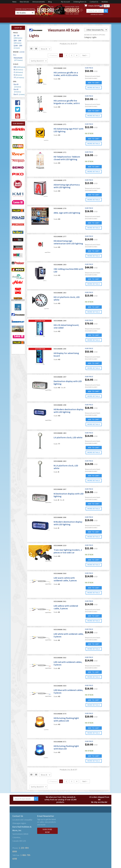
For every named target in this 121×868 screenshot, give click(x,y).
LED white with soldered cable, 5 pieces (69, 635)
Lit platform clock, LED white (68, 437)
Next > (85, 55)
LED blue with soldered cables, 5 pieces (68, 691)
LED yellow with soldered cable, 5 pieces (66, 607)
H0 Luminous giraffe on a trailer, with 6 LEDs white (66, 74)
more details (94, 87)
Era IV (17, 91)
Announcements (39, 2)
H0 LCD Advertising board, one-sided (66, 326)
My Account (65, 2)
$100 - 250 (18, 47)
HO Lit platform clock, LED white (67, 298)
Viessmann (18, 59)
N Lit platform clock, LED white (66, 467)
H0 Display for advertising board (66, 354)
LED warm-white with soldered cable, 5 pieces (65, 579)
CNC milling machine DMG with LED (68, 270)
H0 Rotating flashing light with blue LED (66, 747)
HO (19, 67)
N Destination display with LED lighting (69, 495)
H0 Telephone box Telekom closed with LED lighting (67, 158)
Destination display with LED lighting (68, 383)
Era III (17, 86)
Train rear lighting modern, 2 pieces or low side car (68, 551)
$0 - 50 (18, 37)
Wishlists (105, 2)
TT (19, 78)
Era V (19, 94)
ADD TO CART (94, 83)
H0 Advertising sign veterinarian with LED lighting (68, 242)
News (14, 2)
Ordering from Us (80, 2)
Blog (50, 2)
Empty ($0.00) (94, 6)
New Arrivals (24, 2)
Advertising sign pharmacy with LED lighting (67, 186)
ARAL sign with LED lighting (67, 213)
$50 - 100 (18, 42)
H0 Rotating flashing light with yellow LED (66, 719)
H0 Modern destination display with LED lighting (69, 411)
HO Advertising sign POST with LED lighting (69, 130)
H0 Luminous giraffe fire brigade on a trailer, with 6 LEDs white (67, 103)
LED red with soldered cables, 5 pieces (68, 663)
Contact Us (94, 2)
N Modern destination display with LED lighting (68, 523)
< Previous (53, 55)
